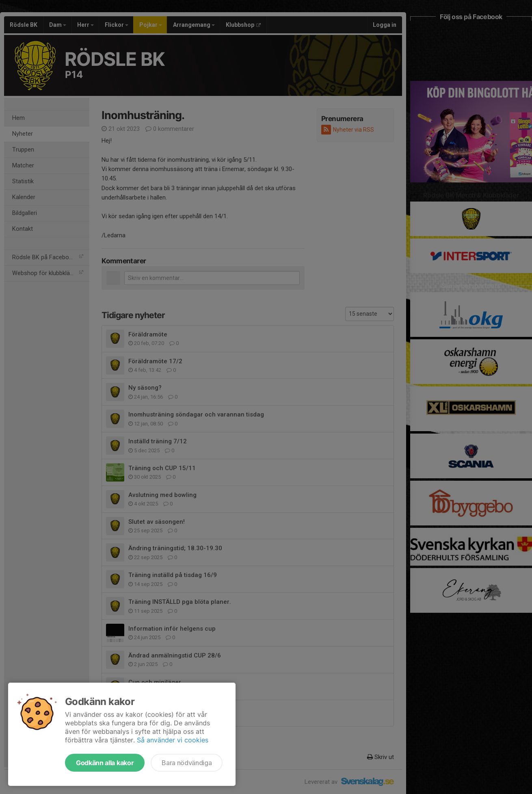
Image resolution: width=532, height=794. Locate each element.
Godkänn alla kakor (105, 763)
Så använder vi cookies (173, 740)
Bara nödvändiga (187, 763)
